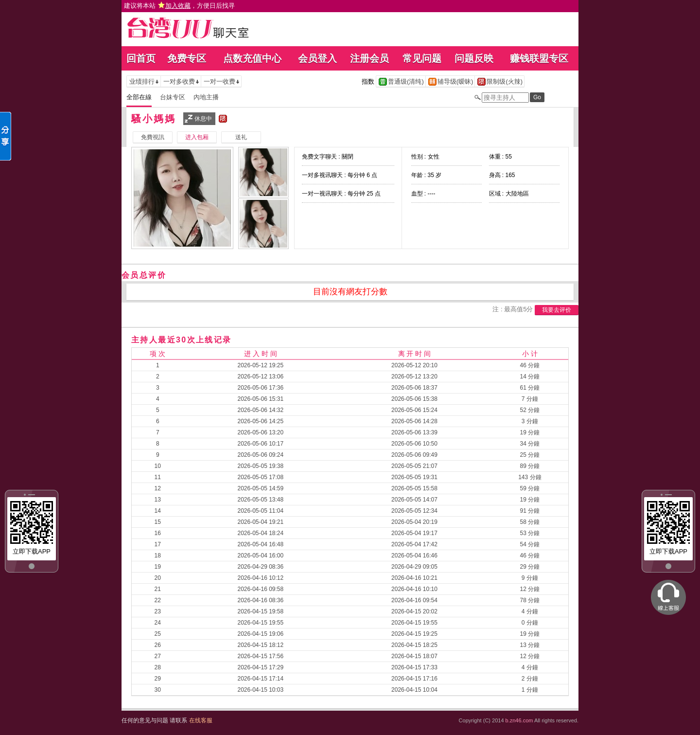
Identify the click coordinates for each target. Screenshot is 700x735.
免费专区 (187, 58)
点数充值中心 (252, 58)
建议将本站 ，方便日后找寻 (179, 6)
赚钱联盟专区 (539, 58)
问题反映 (474, 58)
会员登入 (317, 58)
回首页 (141, 58)
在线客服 (201, 720)
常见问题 (422, 58)
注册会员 (369, 58)
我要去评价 (557, 310)
